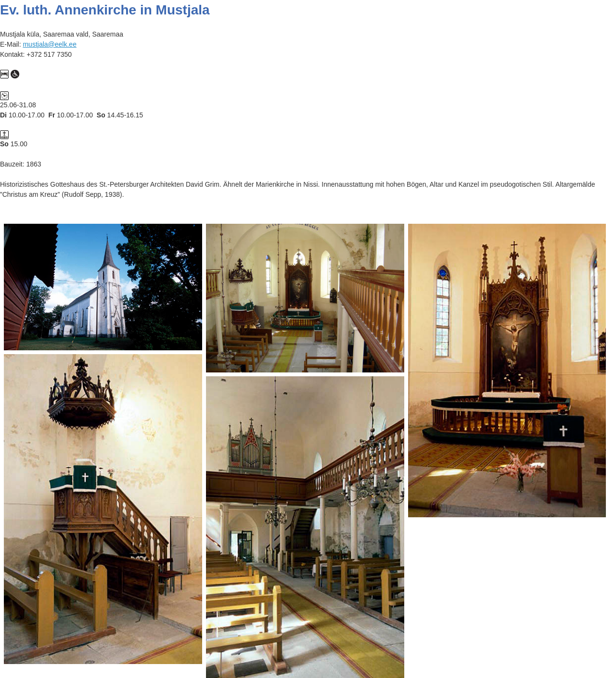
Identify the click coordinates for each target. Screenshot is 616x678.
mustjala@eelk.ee (50, 44)
